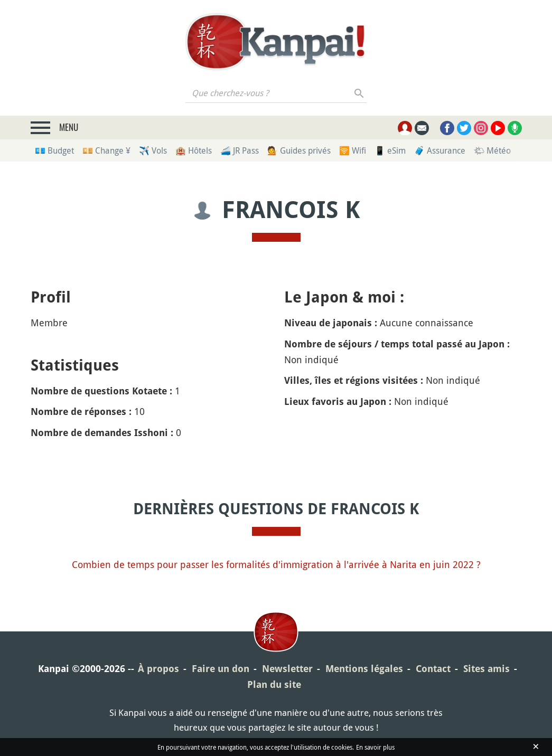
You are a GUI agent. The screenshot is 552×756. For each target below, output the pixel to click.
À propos (158, 669)
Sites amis (486, 669)
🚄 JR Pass (240, 150)
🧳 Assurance (440, 150)
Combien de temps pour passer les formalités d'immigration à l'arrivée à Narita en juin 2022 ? (276, 564)
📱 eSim (390, 150)
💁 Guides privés (299, 150)
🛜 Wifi (353, 150)
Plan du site (274, 684)
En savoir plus (375, 747)
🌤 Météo (492, 150)
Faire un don (221, 669)
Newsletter (287, 669)
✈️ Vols (153, 150)
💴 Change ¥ (106, 150)
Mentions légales (364, 669)
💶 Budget (54, 150)
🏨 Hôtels (194, 150)
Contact (433, 669)
